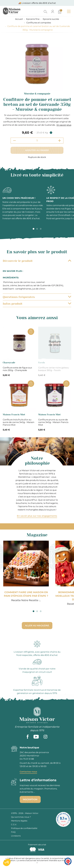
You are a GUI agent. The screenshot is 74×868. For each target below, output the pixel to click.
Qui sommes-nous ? (21, 817)
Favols (42, 363)
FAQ (13, 832)
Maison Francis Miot (14, 415)
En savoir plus (64, 125)
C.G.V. (14, 824)
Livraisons (16, 836)
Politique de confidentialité (24, 828)
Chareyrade (9, 363)
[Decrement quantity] (14, 141)
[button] (7, 862)
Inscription (30, 799)
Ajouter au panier (37, 150)
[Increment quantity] (60, 141)
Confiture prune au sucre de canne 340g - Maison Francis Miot (53, 422)
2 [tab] (37, 229)
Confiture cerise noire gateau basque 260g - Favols (54, 369)
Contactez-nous (28, 772)
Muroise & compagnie (37, 94)
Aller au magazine (37, 625)
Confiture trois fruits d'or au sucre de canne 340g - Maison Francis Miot (19, 422)
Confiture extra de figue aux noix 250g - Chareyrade (17, 369)
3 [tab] (41, 229)
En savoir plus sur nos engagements (37, 516)
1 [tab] (34, 229)
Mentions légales (19, 821)
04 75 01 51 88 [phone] (27, 759)
